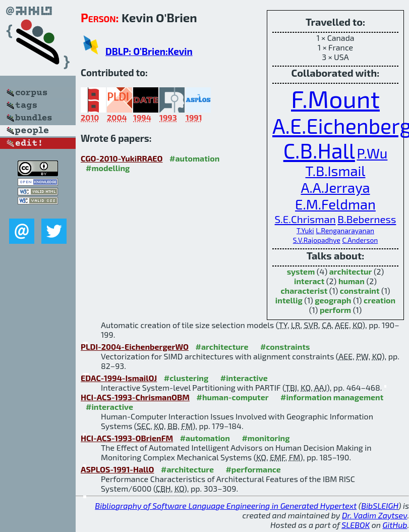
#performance (253, 469)
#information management (332, 397)
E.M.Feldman (335, 204)
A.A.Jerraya (335, 188)
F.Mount (335, 98)
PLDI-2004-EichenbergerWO (135, 347)
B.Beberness (367, 219)
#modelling (108, 168)
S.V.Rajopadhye (317, 240)
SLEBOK (356, 525)
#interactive (244, 378)
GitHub (395, 525)
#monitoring (266, 438)
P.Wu (372, 153)
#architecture (222, 347)
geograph (333, 300)
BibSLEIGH (379, 506)
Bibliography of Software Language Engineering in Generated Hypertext (226, 506)
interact (309, 281)
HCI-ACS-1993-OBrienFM (127, 438)
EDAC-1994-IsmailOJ (119, 378)
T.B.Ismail (336, 171)
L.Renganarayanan (345, 230)
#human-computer (232, 397)
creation (379, 300)
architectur (351, 271)
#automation (194, 158)
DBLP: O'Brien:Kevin (149, 51)
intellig (289, 300)
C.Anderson (360, 240)
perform (335, 310)
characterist (304, 290)
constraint (360, 290)
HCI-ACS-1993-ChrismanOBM (135, 397)
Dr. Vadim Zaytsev (374, 515)
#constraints (285, 347)
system (301, 271)
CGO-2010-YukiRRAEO (122, 158)
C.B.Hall (319, 150)
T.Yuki (305, 230)
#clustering (186, 378)
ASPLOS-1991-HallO (118, 469)
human (352, 281)
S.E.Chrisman (305, 219)
